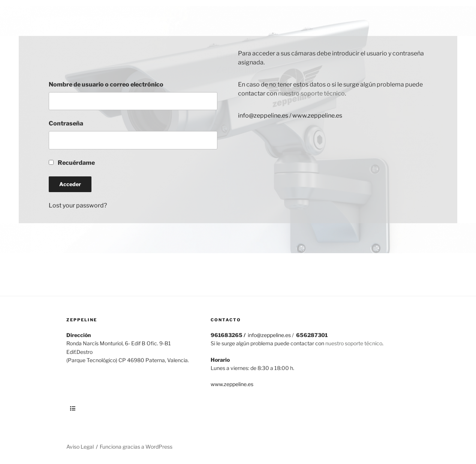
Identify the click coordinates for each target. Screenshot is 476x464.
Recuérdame (72, 163)
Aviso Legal (80, 447)
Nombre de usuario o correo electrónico (106, 84)
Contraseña (66, 123)
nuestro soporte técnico (311, 93)
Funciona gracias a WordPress (136, 447)
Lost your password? (78, 205)
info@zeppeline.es (263, 116)
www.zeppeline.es (317, 116)
